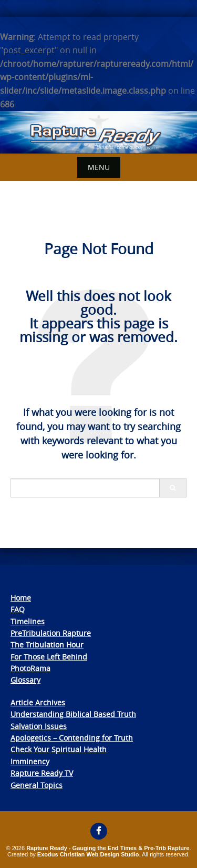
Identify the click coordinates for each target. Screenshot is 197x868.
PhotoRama (30, 668)
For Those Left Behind (49, 657)
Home (21, 598)
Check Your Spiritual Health (59, 749)
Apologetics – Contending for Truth (72, 738)
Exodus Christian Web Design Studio (88, 854)
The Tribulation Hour (47, 645)
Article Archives (38, 702)
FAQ (18, 609)
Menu (99, 167)
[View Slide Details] (98, 132)
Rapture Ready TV (42, 773)
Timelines (28, 621)
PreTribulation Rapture (51, 633)
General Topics (37, 785)
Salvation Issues (39, 726)
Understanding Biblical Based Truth (73, 714)
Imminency (30, 761)
